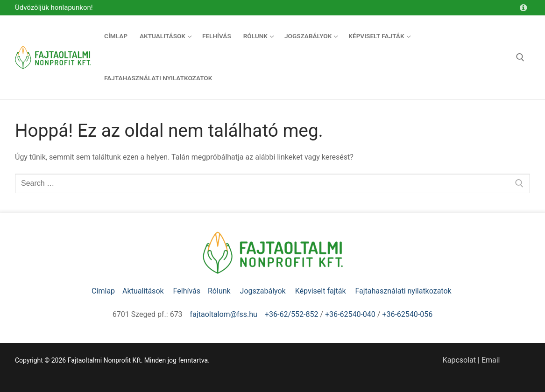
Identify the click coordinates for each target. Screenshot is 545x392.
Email (491, 360)
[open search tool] (520, 57)
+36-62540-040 (350, 314)
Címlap (103, 291)
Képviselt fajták (322, 291)
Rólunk (220, 291)
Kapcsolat (459, 360)
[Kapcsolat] (523, 8)
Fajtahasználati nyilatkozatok (403, 291)
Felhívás (187, 291)
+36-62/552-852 (291, 314)
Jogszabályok (264, 291)
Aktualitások (144, 291)
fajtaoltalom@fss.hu (224, 314)
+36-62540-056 (407, 314)
